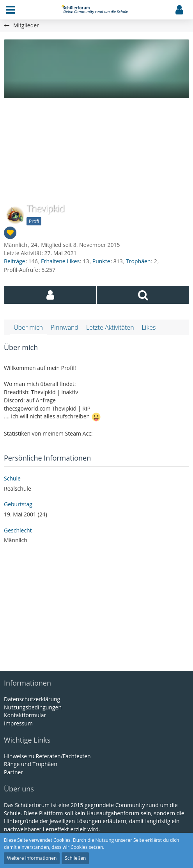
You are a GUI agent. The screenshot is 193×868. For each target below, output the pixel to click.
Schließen (75, 858)
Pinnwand (65, 327)
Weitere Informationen (32, 858)
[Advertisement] (96, 145)
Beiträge (14, 261)
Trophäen (138, 261)
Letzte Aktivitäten (110, 327)
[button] (11, 10)
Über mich (28, 327)
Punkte (101, 261)
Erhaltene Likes (60, 261)
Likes (149, 327)
